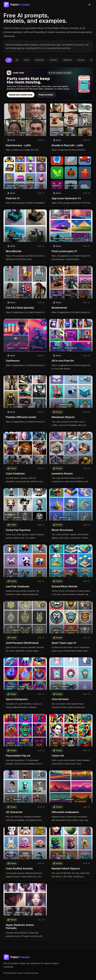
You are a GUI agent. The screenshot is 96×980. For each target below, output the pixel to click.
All (9, 60)
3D (17, 60)
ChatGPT (54, 60)
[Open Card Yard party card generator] (48, 84)
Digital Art (68, 60)
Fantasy (81, 60)
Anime (27, 60)
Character (40, 60)
